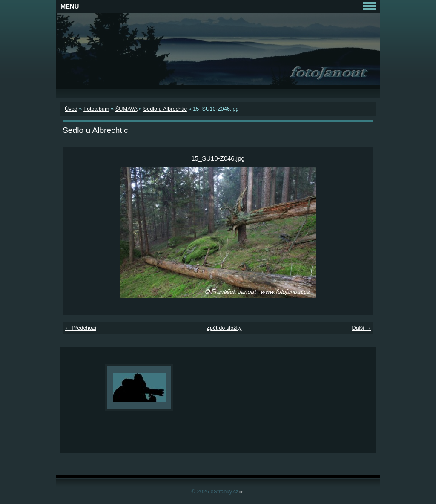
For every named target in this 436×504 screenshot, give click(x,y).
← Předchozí (80, 328)
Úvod (71, 109)
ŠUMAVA (126, 109)
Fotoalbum (96, 109)
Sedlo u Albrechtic (165, 109)
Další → (361, 328)
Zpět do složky (224, 328)
